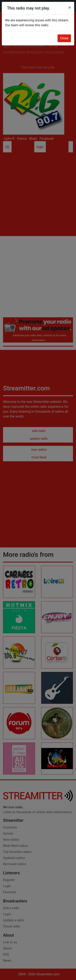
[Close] (70, 8)
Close (64, 38)
